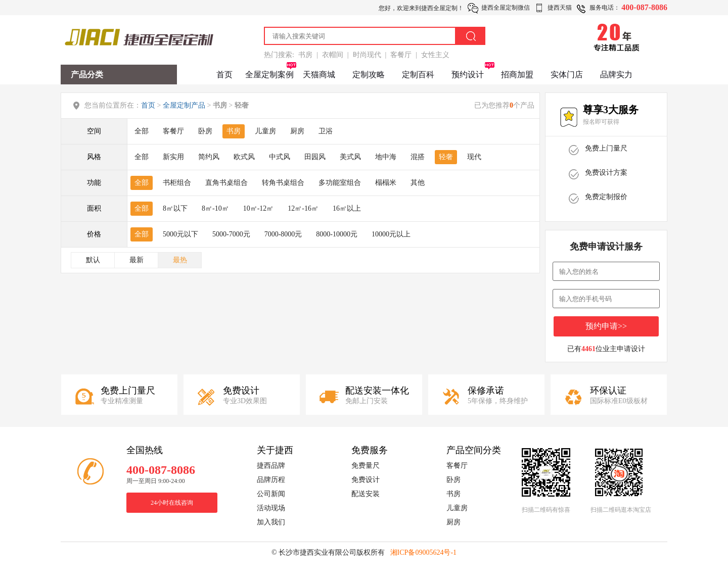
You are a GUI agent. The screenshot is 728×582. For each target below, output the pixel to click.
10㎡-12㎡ (259, 208)
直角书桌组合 (226, 183)
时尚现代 (367, 55)
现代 (474, 157)
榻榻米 (386, 183)
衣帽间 (333, 55)
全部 (142, 131)
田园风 (315, 157)
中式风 (280, 157)
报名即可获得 (601, 122)
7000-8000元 (283, 234)
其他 (418, 183)
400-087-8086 (644, 7)
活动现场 (271, 508)
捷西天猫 (560, 8)
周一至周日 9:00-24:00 (156, 481)
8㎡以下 (175, 208)
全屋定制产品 (184, 105)
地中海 (386, 157)
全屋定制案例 (269, 75)
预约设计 (468, 75)
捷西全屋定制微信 (506, 8)
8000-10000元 (337, 234)
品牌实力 (616, 75)
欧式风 (244, 157)
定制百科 (418, 75)
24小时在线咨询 (172, 503)
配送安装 (366, 494)
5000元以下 (180, 234)
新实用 (173, 157)
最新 (136, 260)
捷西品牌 (271, 466)
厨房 (297, 131)
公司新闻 (271, 494)
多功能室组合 (340, 183)
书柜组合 (177, 183)
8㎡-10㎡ (215, 208)
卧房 (205, 131)
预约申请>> (606, 326)
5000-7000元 (231, 234)
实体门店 (567, 75)
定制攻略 (369, 75)
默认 (93, 260)
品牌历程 (271, 480)
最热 (180, 260)
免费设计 (366, 480)
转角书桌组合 (283, 183)
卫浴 (326, 131)
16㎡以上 (347, 208)
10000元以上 (391, 234)
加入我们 (271, 522)
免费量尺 (366, 466)
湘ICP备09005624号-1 (423, 552)
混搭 (418, 157)
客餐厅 (401, 55)
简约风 (209, 157)
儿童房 (265, 131)
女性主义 (435, 55)
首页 (224, 75)
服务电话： (605, 8)
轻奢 (446, 157)
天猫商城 (319, 75)
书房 (305, 55)
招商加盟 (517, 75)
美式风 (350, 157)
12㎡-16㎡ (303, 208)
